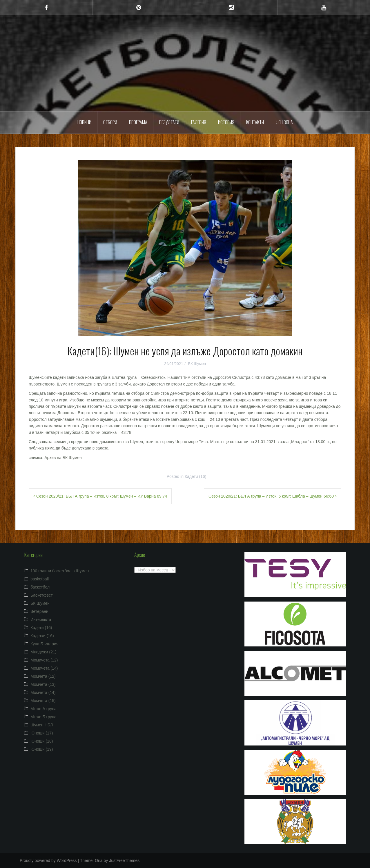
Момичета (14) (44, 668)
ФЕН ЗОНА (284, 122)
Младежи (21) (43, 652)
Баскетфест (42, 595)
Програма (138, 122)
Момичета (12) (44, 660)
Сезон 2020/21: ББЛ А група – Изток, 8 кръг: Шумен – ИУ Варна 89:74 (102, 496)
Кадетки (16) (42, 636)
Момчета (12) (43, 676)
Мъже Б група (43, 717)
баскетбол (40, 587)
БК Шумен (197, 364)
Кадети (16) (195, 476)
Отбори (110, 122)
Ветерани (39, 611)
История (226, 122)
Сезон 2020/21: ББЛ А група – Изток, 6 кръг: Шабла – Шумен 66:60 (271, 496)
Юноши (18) (42, 741)
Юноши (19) (42, 749)
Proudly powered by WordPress (48, 860)
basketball (40, 579)
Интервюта (41, 620)
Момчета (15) (43, 701)
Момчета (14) (43, 692)
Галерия (199, 122)
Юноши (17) (42, 733)
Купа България (44, 644)
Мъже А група (43, 709)
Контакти (255, 122)
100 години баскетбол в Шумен (60, 571)
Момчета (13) (43, 684)
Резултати (169, 122)
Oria (99, 860)
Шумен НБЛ (42, 725)
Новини (84, 122)
